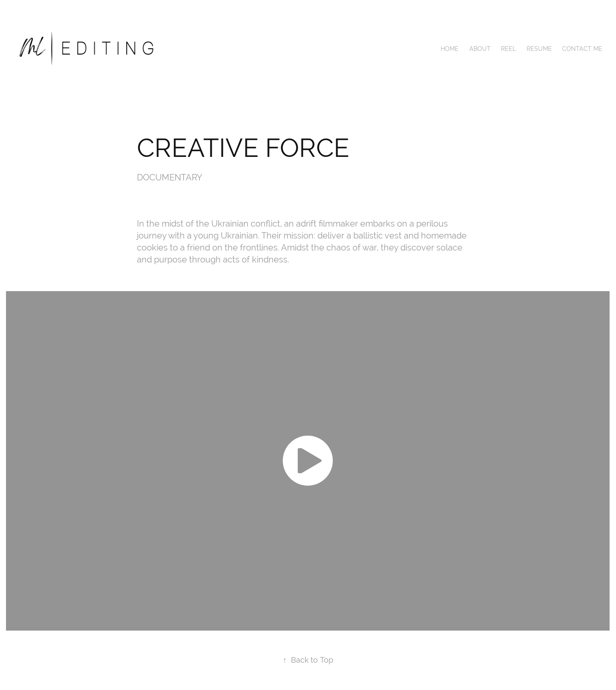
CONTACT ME (582, 49)
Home (450, 49)
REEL (508, 49)
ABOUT (480, 49)
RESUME (539, 49)
